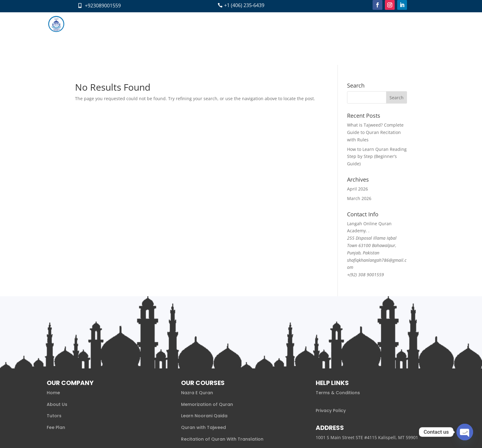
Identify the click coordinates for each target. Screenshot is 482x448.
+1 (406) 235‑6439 (244, 5)
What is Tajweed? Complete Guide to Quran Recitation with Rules (375, 80)
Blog (278, 24)
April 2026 (358, 136)
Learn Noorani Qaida (204, 363)
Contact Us (301, 24)
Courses (207, 24)
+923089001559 (103, 6)
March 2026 (359, 146)
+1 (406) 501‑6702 (335, 403)
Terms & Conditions (338, 340)
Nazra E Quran (197, 340)
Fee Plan (258, 24)
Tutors (235, 24)
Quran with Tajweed (203, 375)
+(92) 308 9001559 (365, 222)
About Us (57, 352)
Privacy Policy (331, 358)
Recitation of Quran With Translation (222, 387)
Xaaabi (123, 435)
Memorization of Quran (207, 352)
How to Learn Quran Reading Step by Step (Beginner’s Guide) (377, 104)
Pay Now (328, 24)
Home (160, 24)
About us (182, 24)
